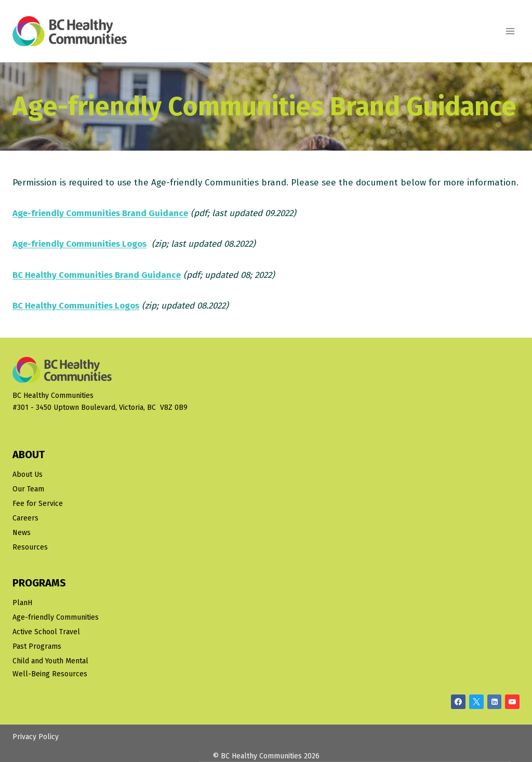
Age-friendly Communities (56, 617)
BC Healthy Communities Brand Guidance (97, 275)
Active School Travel (46, 632)
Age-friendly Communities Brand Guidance (100, 213)
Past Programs (37, 646)
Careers (25, 518)
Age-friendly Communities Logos (79, 244)
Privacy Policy (36, 737)
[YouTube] (512, 702)
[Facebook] (458, 702)
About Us (28, 474)
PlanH (22, 603)
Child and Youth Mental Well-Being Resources (50, 667)
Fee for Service (38, 504)
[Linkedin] (495, 702)
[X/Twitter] (476, 702)
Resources (30, 547)
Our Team (28, 489)
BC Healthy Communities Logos (76, 306)
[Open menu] (510, 31)
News (22, 533)
